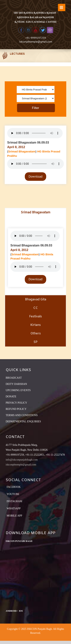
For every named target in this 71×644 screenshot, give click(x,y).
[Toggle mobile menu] (62, 7)
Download (35, 176)
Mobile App (14, 516)
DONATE (11, 397)
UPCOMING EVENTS (18, 390)
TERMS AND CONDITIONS (22, 415)
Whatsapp (14, 508)
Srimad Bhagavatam (22, 151)
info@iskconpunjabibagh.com (22, 460)
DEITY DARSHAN (16, 384)
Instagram (14, 501)
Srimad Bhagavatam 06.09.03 (28, 143)
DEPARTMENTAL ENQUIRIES (23, 421)
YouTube (13, 494)
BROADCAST (14, 378)
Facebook (14, 487)
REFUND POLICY (16, 409)
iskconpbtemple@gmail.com (36, 42)
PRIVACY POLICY (16, 403)
